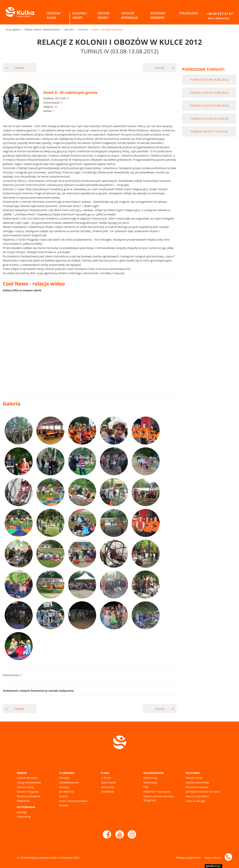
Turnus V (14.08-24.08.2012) (209, 80)
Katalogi (22, 812)
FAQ (146, 787)
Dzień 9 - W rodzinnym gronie (107, 30)
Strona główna (13, 30)
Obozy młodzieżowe (29, 782)
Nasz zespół (108, 782)
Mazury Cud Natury (197, 796)
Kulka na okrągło (196, 801)
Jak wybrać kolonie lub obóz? (203, 792)
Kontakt (64, 805)
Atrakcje (64, 787)
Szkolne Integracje (28, 792)
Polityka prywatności (188, 858)
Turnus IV (83, 30)
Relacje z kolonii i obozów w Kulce (42, 30)
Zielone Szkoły (25, 787)
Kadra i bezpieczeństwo (73, 801)
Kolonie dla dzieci (27, 778)
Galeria (63, 796)
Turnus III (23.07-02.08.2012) (209, 105)
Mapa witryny (213, 858)
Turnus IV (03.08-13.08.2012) (209, 93)
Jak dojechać (66, 792)
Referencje (108, 787)
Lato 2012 (69, 30)
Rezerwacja (150, 782)
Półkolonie (23, 801)
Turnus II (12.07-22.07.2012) (209, 119)
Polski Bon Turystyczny (157, 792)
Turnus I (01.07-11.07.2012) (209, 131)
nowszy (15, 68)
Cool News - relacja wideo (34, 284)
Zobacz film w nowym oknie (22, 290)
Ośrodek (64, 778)
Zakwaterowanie (69, 782)
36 (56, 107)
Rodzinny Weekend (28, 796)
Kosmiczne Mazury (197, 787)
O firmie (106, 778)
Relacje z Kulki (194, 778)
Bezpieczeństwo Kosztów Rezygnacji (158, 798)
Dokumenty (24, 817)
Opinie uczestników (197, 782)
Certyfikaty (108, 792)
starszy (164, 68)
